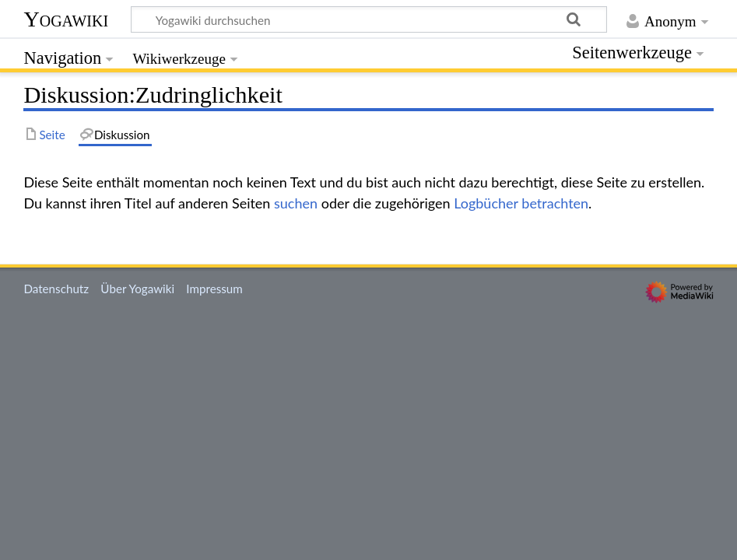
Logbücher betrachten (521, 203)
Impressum (214, 289)
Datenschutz (56, 289)
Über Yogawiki (137, 289)
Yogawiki (66, 19)
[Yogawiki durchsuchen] (369, 19)
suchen (296, 203)
